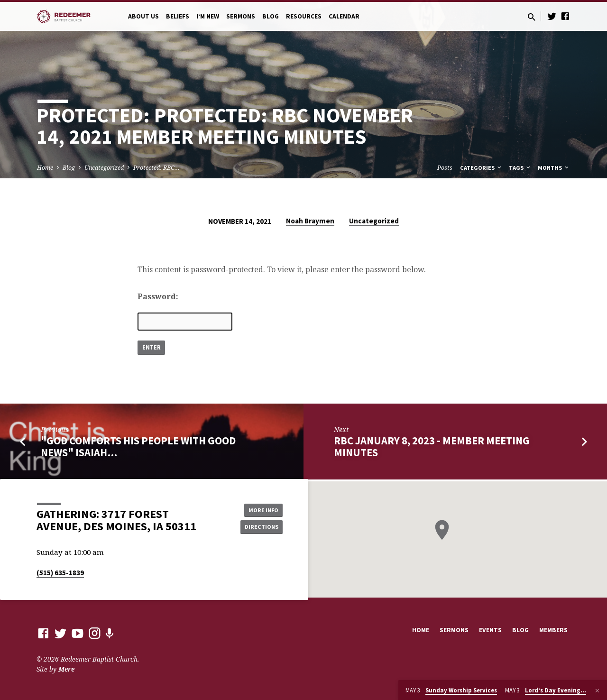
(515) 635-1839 (60, 573)
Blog (271, 16)
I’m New (208, 16)
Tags (520, 168)
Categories (481, 168)
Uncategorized (104, 168)
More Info (259, 508)
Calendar (344, 16)
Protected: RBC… (156, 168)
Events (490, 630)
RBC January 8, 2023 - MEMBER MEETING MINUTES (432, 448)
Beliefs (178, 16)
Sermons (241, 16)
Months (554, 168)
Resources (304, 16)
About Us (143, 16)
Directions (259, 527)
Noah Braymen (310, 221)
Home (45, 168)
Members (553, 630)
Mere (66, 669)
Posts (445, 168)
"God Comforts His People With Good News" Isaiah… (138, 448)
